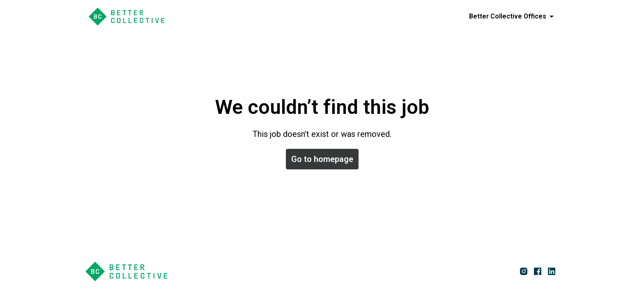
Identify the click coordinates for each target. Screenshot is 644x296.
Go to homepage (322, 159)
